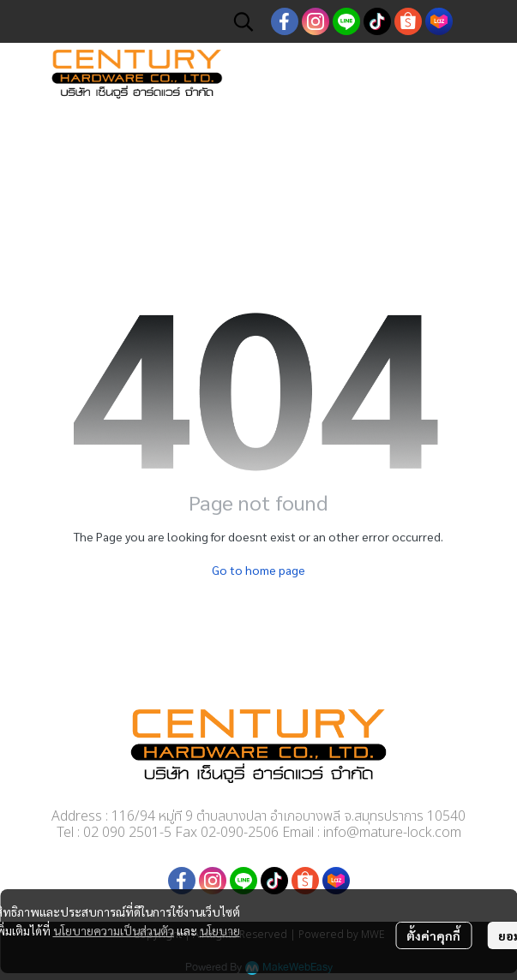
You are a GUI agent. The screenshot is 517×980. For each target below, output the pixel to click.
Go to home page (258, 570)
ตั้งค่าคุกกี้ (433, 935)
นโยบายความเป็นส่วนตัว (114, 930)
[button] (243, 21)
